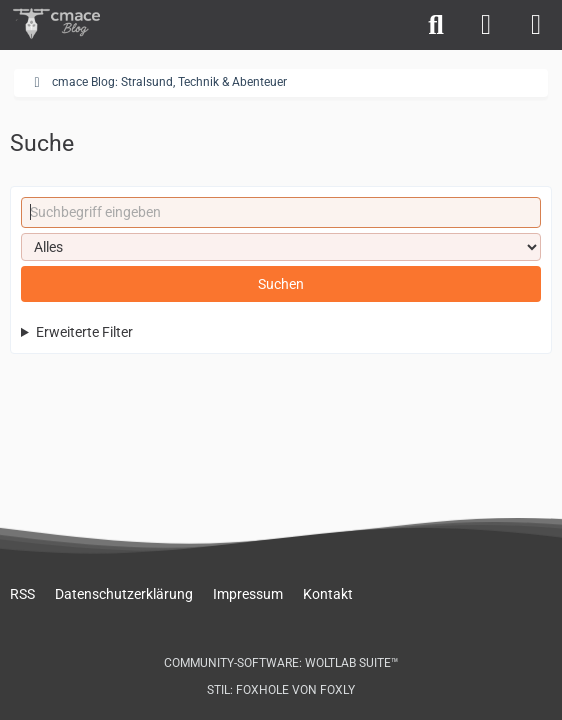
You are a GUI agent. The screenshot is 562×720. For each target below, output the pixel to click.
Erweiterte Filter (84, 332)
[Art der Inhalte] (281, 247)
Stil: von (281, 690)
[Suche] (436, 25)
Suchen (281, 284)
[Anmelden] (486, 25)
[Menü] (536, 25)
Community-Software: (281, 663)
